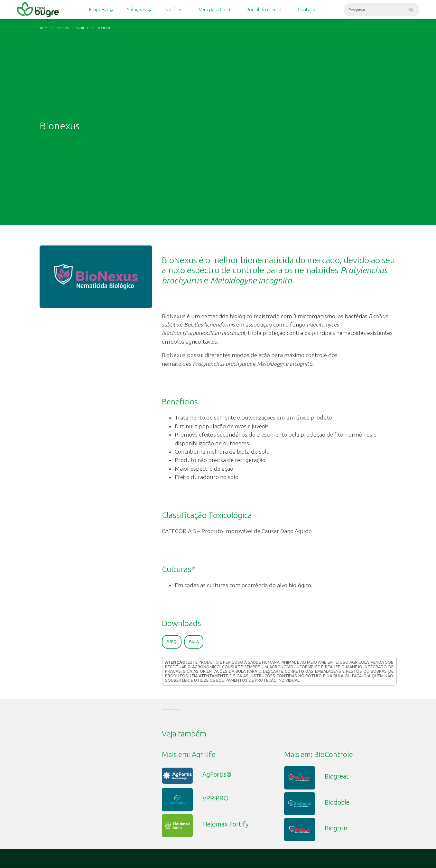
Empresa (98, 9)
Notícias (174, 9)
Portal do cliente (264, 9)
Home (45, 28)
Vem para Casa (214, 9)
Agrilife (83, 28)
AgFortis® (217, 774)
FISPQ (172, 642)
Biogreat (337, 776)
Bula (194, 642)
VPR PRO (215, 798)
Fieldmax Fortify (225, 824)
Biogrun (336, 828)
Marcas (63, 28)
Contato (306, 9)
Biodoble (337, 802)
